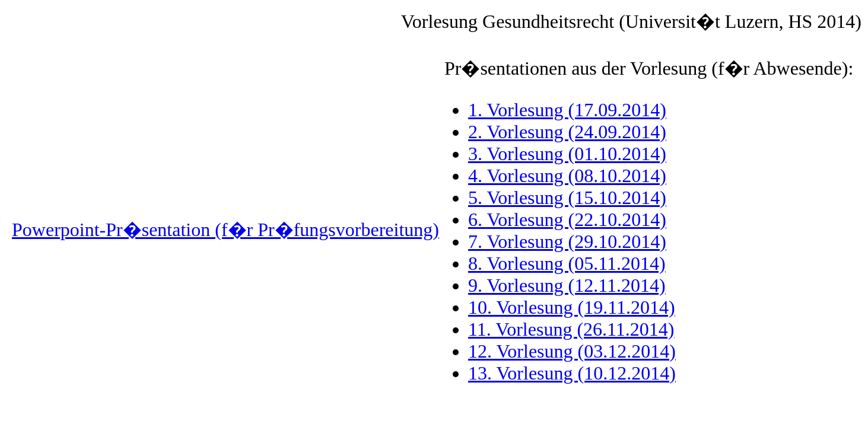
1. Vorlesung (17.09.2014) (567, 110)
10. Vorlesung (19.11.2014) (572, 307)
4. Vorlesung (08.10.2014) (567, 176)
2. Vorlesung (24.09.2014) (567, 132)
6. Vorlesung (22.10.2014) (567, 219)
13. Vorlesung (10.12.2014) (572, 373)
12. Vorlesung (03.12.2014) (572, 351)
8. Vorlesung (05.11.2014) (567, 263)
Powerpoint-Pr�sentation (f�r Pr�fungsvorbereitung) (225, 230)
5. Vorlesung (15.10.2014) (567, 197)
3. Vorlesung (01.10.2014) (567, 154)
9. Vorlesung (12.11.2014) (567, 285)
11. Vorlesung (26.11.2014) (571, 329)
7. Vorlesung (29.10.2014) (567, 241)
